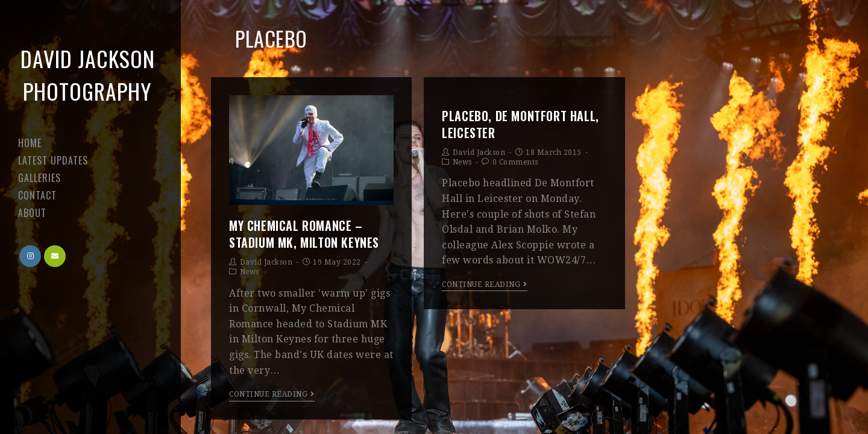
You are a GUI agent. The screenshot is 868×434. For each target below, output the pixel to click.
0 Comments (515, 162)
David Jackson (266, 262)
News (250, 272)
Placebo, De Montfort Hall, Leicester (520, 124)
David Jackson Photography (88, 74)
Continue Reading (272, 394)
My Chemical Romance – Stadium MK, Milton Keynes (304, 234)
